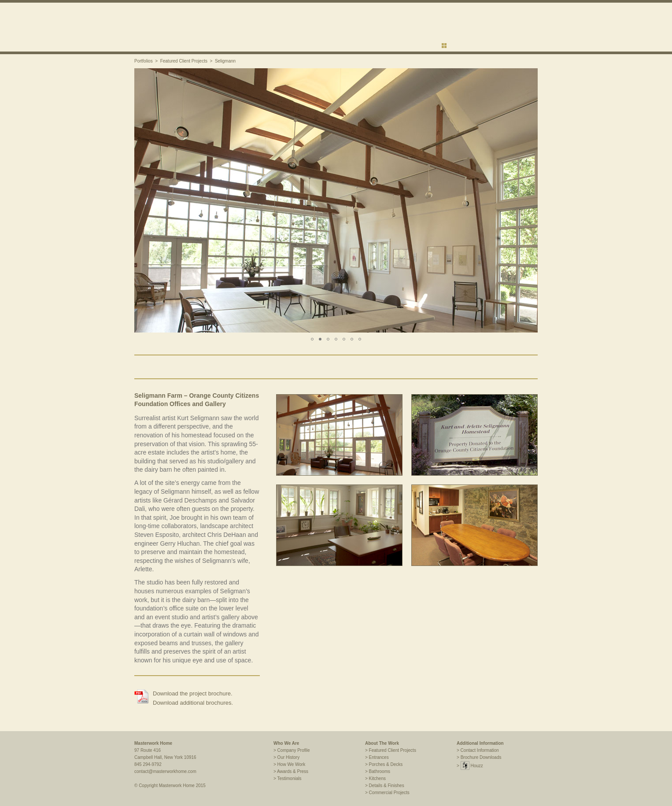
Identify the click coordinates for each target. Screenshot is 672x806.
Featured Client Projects (184, 61)
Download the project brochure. (193, 693)
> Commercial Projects (387, 793)
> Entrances (377, 757)
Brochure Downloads (481, 757)
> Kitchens (375, 778)
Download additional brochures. (193, 703)
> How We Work (289, 764)
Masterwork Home (153, 743)
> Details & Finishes (385, 786)
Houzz (472, 766)
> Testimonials (287, 778)
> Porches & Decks (384, 764)
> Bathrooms (378, 771)
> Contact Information (478, 750)
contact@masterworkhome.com (165, 771)
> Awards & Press (291, 771)
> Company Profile (292, 750)
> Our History (286, 757)
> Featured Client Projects (391, 750)
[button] (142, 200)
